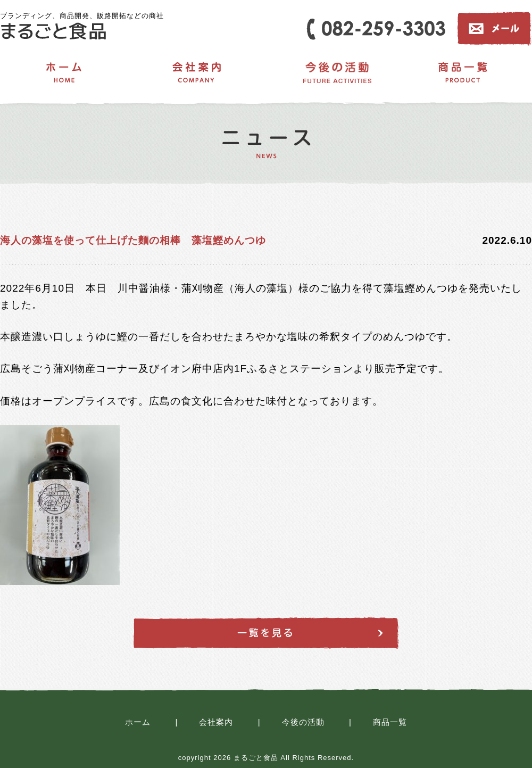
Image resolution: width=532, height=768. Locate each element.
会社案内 (216, 722)
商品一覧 (390, 722)
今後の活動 (303, 722)
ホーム (138, 722)
